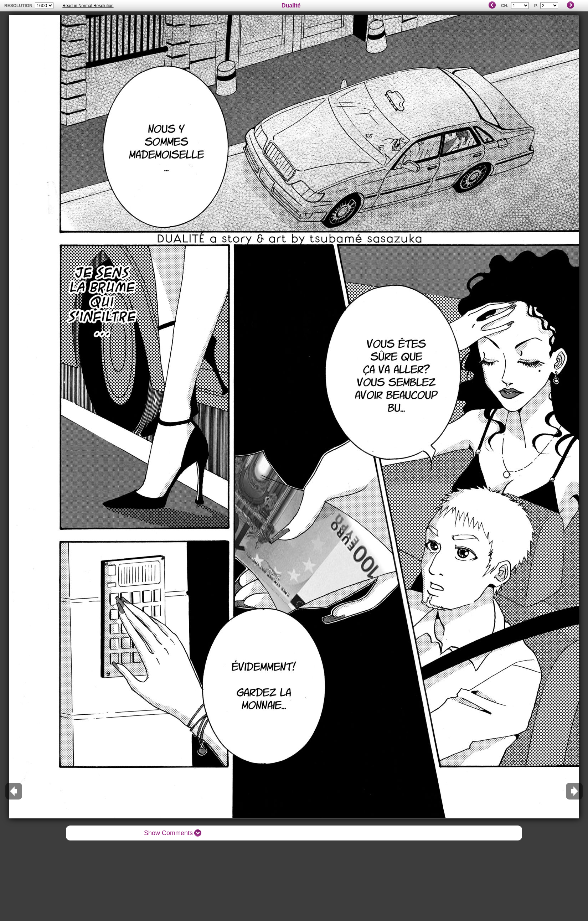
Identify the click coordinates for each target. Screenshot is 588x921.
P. (536, 6)
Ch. (505, 6)
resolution (19, 6)
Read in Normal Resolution (88, 6)
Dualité (291, 6)
